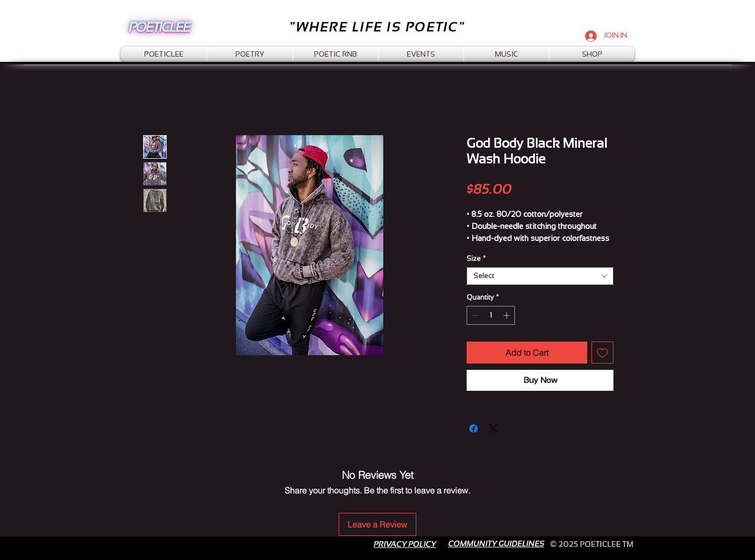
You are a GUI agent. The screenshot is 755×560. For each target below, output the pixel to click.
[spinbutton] (491, 315)
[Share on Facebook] (473, 429)
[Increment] (508, 315)
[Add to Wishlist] (602, 353)
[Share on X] (493, 429)
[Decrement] (474, 315)
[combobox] (540, 276)
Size (476, 259)
